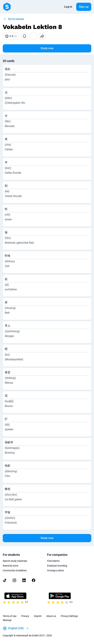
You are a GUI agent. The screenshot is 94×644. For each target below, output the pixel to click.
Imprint (38, 616)
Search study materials (15, 561)
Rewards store (10, 566)
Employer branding (57, 566)
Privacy (25, 616)
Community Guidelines (15, 570)
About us (51, 616)
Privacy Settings (69, 616)
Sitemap (7, 620)
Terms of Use (10, 616)
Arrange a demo (56, 570)
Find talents (53, 561)
